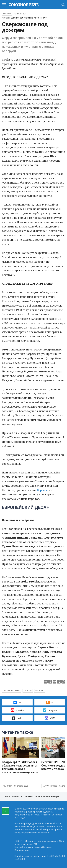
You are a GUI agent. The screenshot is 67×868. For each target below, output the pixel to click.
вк (17, 702)
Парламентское (50, 786)
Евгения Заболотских (22, 18)
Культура (7, 14)
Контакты (17, 797)
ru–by (17, 718)
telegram (50, 710)
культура (28, 691)
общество (40, 691)
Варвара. (43, 490)
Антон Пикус (40, 18)
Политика (8, 786)
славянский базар (11, 691)
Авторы (29, 797)
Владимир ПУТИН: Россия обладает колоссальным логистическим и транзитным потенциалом (20, 767)
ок (50, 702)
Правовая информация (47, 797)
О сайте (6, 797)
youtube (17, 710)
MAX (50, 718)
